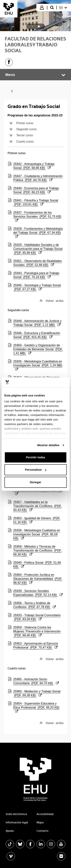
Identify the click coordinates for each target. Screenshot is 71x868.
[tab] (32, 26)
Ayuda (10, 831)
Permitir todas (35, 457)
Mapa (40, 822)
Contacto (43, 831)
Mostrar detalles (48, 445)
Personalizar (36, 470)
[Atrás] (12, 91)
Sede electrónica (16, 814)
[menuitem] (64, 8)
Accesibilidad (45, 814)
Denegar (35, 482)
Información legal (17, 822)
